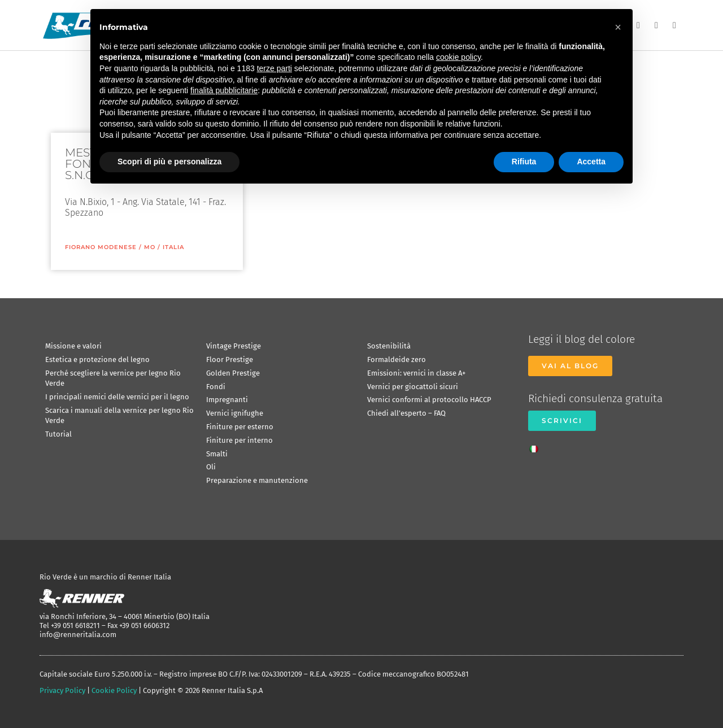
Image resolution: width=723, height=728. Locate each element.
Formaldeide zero (397, 359)
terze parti (275, 68)
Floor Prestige (230, 359)
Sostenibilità (389, 346)
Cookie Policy (114, 690)
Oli (211, 467)
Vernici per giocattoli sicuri (413, 387)
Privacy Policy (62, 690)
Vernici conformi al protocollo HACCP (429, 400)
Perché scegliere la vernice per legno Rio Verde (113, 378)
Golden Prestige (233, 373)
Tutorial (58, 434)
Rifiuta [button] (524, 162)
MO (150, 247)
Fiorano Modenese (101, 247)
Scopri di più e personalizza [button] (169, 162)
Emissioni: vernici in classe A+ (416, 373)
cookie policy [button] (458, 57)
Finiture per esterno (240, 427)
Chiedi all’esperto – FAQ (406, 413)
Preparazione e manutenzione (257, 480)
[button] (618, 27)
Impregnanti (227, 400)
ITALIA (173, 247)
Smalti (217, 454)
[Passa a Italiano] (537, 446)
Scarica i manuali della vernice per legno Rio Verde (119, 415)
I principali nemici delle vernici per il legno (117, 397)
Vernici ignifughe (235, 413)
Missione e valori (73, 346)
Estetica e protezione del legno (97, 359)
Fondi (216, 387)
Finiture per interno (239, 440)
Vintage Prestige (234, 346)
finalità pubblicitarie (224, 90)
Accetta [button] (591, 162)
